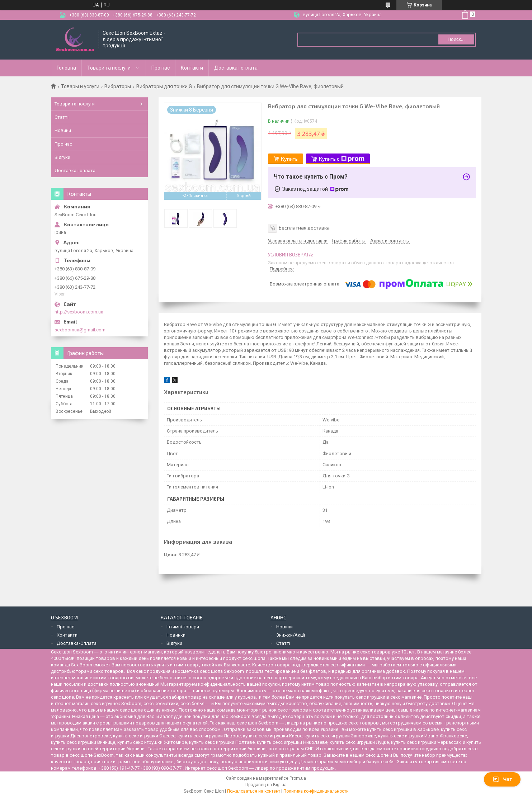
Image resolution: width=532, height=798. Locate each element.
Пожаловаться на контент (254, 791)
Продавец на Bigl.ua (266, 785)
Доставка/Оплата (77, 643)
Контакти (192, 68)
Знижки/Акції (291, 635)
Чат (502, 779)
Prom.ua (298, 778)
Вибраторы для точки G (164, 86)
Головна (66, 68)
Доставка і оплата (236, 68)
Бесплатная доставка (304, 228)
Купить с (342, 159)
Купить (289, 159)
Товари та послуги (109, 68)
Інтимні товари (183, 627)
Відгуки (62, 157)
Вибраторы (118, 86)
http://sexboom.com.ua (79, 312)
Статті (62, 117)
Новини (63, 130)
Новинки (176, 635)
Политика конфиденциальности (316, 791)
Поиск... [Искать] (456, 39)
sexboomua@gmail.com (80, 330)
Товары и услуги (80, 86)
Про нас (161, 68)
